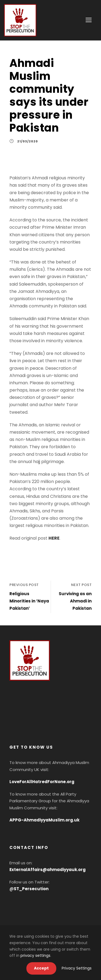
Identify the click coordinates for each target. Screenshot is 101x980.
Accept (41, 968)
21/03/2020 (28, 141)
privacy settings (35, 955)
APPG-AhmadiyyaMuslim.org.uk (44, 820)
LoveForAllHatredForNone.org (42, 782)
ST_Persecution (31, 889)
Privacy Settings (77, 968)
